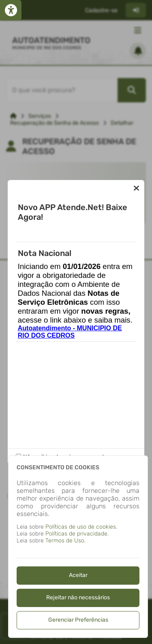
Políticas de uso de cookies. (81, 527)
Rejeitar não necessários (78, 597)
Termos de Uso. (65, 541)
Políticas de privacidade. (77, 534)
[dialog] (78, 547)
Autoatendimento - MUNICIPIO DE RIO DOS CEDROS (70, 332)
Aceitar (78, 575)
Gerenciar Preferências (78, 620)
